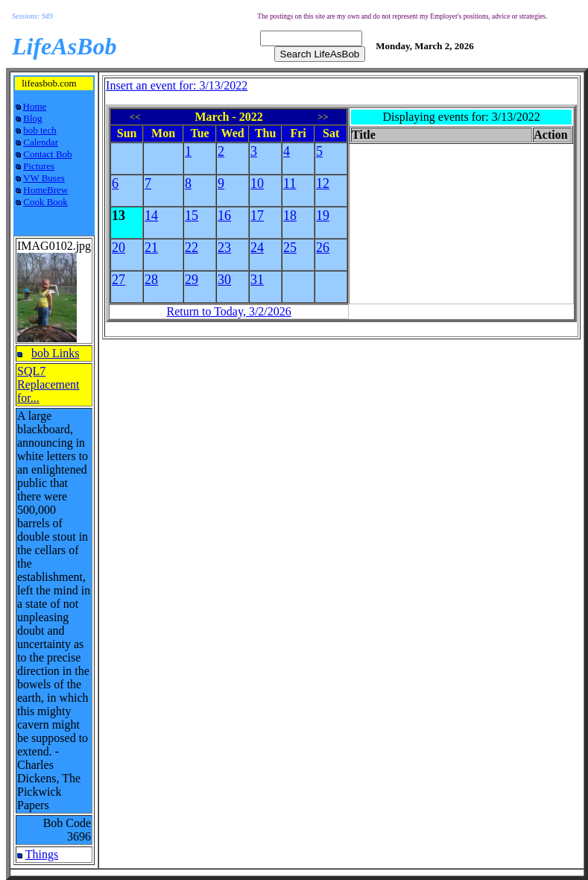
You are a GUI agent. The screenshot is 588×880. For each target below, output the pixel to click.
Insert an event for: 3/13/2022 (177, 85)
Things (42, 854)
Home (35, 106)
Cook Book (45, 202)
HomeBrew (45, 190)
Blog (32, 118)
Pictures (39, 166)
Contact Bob (47, 154)
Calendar (41, 142)
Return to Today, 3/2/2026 (228, 311)
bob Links (55, 353)
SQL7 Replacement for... (48, 384)
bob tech (39, 130)
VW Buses (44, 178)
